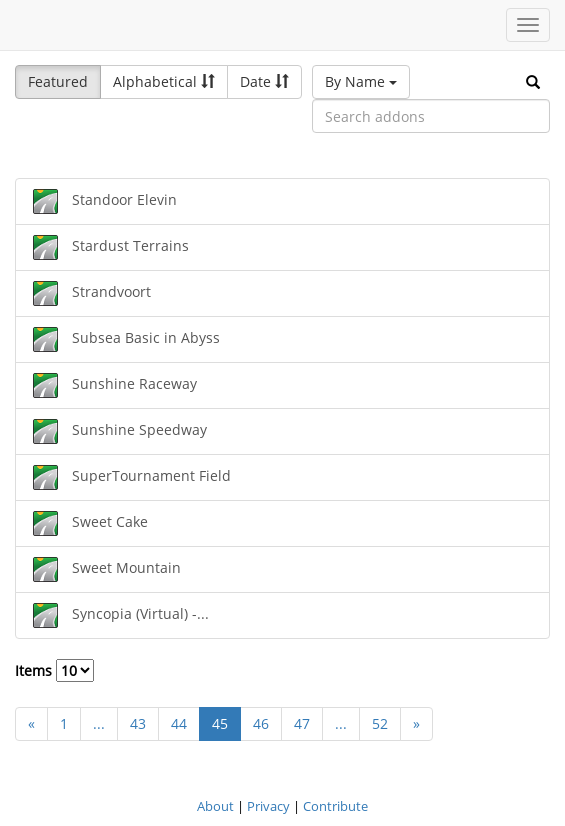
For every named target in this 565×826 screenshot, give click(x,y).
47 (302, 723)
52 (380, 723)
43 (138, 723)
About (215, 806)
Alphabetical (164, 81)
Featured (58, 81)
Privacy (268, 806)
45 (220, 723)
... (99, 723)
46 (261, 723)
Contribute (335, 806)
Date (264, 81)
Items (54, 670)
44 (179, 723)
